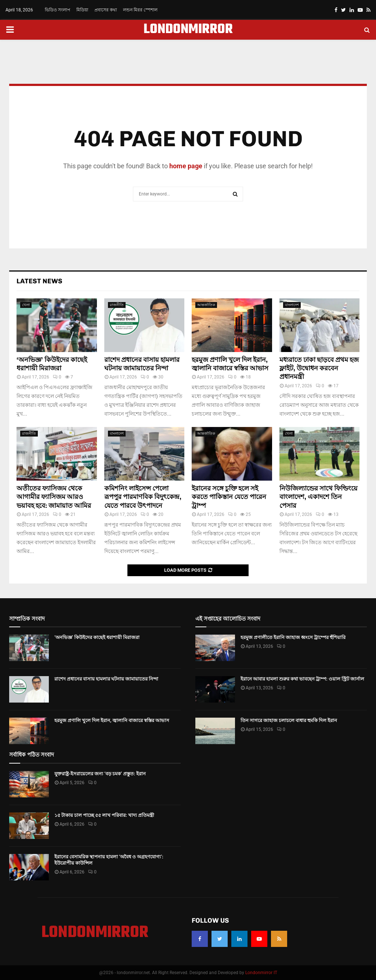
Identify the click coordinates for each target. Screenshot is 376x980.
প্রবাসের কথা (106, 10)
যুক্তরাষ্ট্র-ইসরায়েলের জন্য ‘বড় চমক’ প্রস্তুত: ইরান (100, 774)
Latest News (39, 281)
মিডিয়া (82, 10)
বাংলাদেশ (292, 305)
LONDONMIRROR (188, 30)
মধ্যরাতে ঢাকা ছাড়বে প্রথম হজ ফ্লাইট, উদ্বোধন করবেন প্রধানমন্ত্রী (319, 368)
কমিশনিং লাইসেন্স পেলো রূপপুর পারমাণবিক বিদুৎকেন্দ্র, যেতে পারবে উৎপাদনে (143, 497)
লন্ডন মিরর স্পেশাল (140, 10)
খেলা (26, 305)
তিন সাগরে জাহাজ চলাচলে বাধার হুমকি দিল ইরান (289, 720)
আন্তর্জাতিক (206, 305)
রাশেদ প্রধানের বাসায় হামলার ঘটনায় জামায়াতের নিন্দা (142, 364)
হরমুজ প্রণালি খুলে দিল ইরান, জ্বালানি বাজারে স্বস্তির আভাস (230, 364)
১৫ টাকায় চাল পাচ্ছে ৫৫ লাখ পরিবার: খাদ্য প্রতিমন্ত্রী (104, 815)
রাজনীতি (117, 305)
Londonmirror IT (261, 973)
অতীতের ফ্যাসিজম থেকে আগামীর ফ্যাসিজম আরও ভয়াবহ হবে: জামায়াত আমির (54, 497)
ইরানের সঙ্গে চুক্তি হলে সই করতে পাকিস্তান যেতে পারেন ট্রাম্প (229, 497)
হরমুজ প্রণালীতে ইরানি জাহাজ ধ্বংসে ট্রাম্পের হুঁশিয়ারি (293, 637)
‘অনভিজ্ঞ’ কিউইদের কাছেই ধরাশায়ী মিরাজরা (52, 364)
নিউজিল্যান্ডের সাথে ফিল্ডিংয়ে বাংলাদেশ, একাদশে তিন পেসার (319, 497)
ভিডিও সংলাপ (57, 10)
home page (186, 166)
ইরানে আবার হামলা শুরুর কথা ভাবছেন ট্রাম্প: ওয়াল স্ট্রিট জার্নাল (302, 679)
